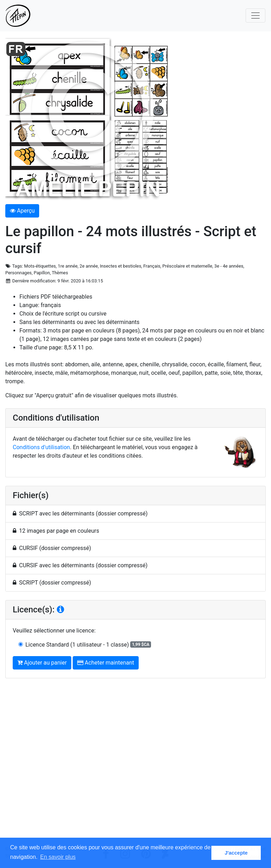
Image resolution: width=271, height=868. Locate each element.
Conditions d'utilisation (41, 447)
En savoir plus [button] (58, 857)
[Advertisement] (135, 765)
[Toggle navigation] (255, 16)
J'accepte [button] (236, 853)
